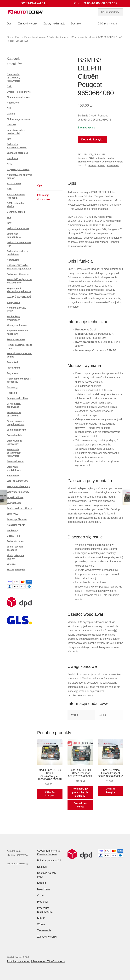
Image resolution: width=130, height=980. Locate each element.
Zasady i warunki (28, 24)
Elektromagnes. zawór (19, 119)
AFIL (9, 164)
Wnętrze (11, 564)
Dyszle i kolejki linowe (19, 92)
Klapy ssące (13, 302)
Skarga (41, 918)
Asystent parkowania (18, 169)
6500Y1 (92, 165)
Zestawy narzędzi (16, 570)
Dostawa (76, 24)
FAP (9, 217)
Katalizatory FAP (16, 525)
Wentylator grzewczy (18, 492)
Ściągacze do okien (17, 398)
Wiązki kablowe (15, 497)
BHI (9, 108)
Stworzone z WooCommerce (49, 961)
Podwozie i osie (15, 541)
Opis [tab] (40, 186)
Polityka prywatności (49, 861)
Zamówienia (44, 931)
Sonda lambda (15, 435)
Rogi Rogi (12, 393)
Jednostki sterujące (59, 37)
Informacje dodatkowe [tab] (43, 197)
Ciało (10, 86)
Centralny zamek (16, 212)
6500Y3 (102, 165)
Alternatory (13, 103)
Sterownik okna (15, 461)
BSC (9, 189)
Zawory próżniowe (17, 519)
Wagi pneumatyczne (18, 481)
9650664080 (113, 165)
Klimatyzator (14, 260)
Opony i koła (14, 536)
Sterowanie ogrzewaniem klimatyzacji (14, 453)
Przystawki (13, 373)
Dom (10, 24)
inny (9, 139)
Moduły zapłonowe (17, 325)
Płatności (42, 902)
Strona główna (14, 37)
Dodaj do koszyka (92, 140)
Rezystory (12, 387)
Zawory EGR (14, 514)
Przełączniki (13, 368)
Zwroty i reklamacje (54, 24)
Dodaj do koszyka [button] (50, 794)
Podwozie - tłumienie (18, 274)
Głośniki (11, 125)
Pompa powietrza (16, 339)
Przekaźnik (13, 362)
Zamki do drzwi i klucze (19, 508)
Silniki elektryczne (17, 430)
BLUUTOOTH (14, 184)
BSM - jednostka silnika (83, 37)
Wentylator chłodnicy (18, 486)
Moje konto (43, 889)
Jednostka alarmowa (18, 228)
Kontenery (12, 530)
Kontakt (41, 883)
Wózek (41, 924)
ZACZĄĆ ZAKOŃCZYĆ (19, 297)
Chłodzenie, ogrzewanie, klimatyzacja (14, 78)
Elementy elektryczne (35, 37)
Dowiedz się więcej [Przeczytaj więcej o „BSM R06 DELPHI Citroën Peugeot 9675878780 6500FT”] (80, 805)
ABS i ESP (12, 158)
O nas (41, 896)
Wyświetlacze (14, 503)
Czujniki (11, 114)
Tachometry (13, 476)
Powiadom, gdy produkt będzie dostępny (80, 792)
